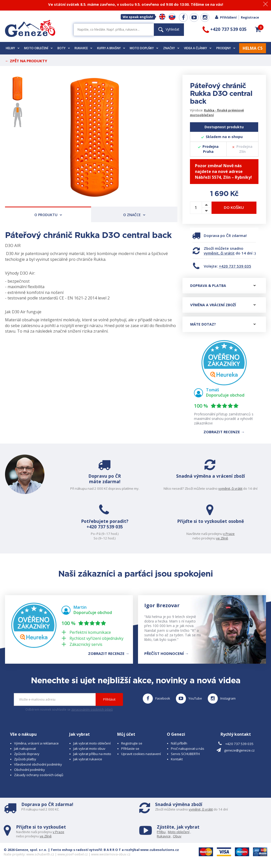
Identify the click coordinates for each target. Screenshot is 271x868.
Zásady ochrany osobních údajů (39, 775)
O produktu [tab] (48, 215)
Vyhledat (169, 29)
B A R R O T (112, 850)
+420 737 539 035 (235, 266)
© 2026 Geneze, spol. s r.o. (25, 850)
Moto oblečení (38, 48)
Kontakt (177, 759)
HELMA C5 (253, 48)
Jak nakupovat (25, 749)
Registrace (250, 17)
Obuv (177, 836)
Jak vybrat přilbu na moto (92, 754)
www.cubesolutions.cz (160, 850)
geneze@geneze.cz (239, 750)
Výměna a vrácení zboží (223, 305)
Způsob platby (25, 759)
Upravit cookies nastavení (141, 754)
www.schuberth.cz (40, 854)
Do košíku (234, 207)
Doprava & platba (223, 286)
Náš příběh (179, 743)
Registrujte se (132, 743)
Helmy (13, 48)
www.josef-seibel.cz (73, 854)
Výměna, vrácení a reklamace (36, 743)
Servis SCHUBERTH (185, 754)
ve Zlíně (223, 538)
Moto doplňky (144, 48)
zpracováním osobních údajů (92, 709)
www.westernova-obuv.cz (111, 854)
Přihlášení (226, 17)
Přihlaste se (130, 749)
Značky (171, 48)
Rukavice (83, 48)
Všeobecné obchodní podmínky (38, 764)
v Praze (230, 534)
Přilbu (161, 832)
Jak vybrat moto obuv (89, 749)
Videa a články (198, 48)
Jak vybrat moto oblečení (92, 743)
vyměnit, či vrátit (219, 253)
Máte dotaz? (223, 324)
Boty (64, 48)
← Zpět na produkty (26, 61)
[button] (258, 29)
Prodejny (226, 48)
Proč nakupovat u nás (188, 749)
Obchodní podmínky (29, 770)
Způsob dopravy (27, 754)
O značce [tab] (134, 215)
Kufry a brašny (111, 48)
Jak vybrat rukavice (88, 759)
